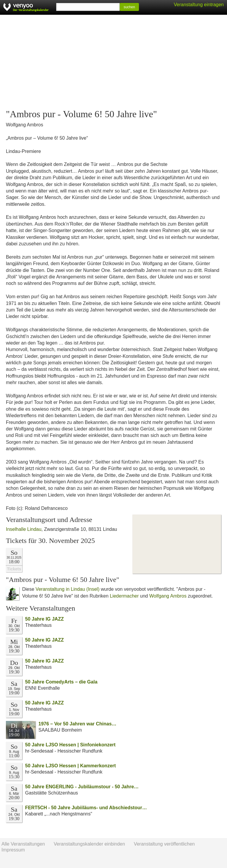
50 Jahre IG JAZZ (44, 619)
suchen (129, 7)
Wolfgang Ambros (168, 596)
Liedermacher (124, 596)
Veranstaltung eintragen (199, 5)
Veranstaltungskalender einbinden (89, 844)
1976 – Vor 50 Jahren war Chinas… (77, 724)
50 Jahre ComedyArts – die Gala (61, 682)
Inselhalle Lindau (24, 529)
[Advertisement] (113, 62)
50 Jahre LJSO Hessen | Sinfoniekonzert (70, 745)
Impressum (13, 850)
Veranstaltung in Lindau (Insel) (67, 589)
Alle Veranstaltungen (23, 844)
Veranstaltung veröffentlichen (164, 844)
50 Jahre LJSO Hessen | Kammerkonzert (70, 766)
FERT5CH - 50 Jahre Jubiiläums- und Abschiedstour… (86, 808)
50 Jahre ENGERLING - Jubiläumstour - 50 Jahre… (82, 787)
